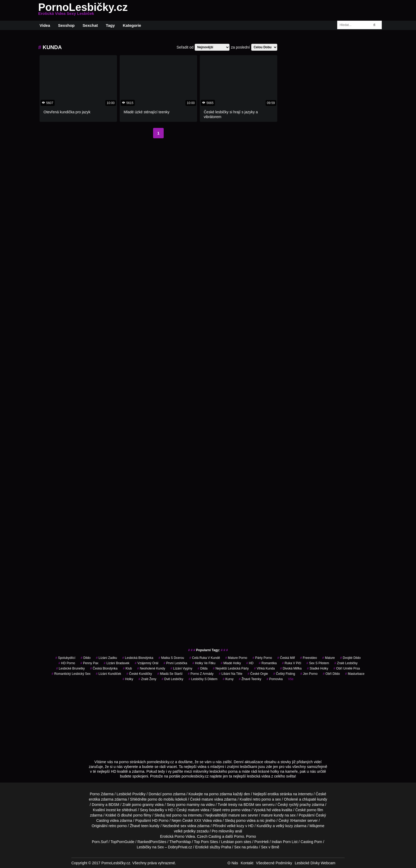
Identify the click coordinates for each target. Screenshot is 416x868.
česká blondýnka (104, 668)
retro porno (262, 799)
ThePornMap (180, 842)
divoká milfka (291, 668)
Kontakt (247, 863)
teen (145, 826)
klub (127, 668)
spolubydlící (65, 658)
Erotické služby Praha (213, 847)
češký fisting (284, 674)
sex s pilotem (318, 663)
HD (250, 663)
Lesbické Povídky (131, 794)
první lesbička (175, 663)
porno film (315, 810)
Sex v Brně (270, 847)
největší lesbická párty (231, 668)
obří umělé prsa (347, 668)
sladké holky (318, 668)
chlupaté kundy (315, 799)
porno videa (246, 821)
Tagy (110, 25)
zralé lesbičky (346, 663)
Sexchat (90, 25)
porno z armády (201, 674)
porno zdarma (220, 794)
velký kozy (285, 826)
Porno (239, 836)
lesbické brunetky (71, 668)
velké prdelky (185, 831)
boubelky (157, 810)
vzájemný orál (147, 663)
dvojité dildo (350, 658)
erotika (273, 794)
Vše (291, 679)
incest (111, 810)
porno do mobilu (161, 799)
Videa (45, 25)
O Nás (233, 863)
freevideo (308, 658)
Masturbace (355, 674)
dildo (86, 658)
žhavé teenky (250, 679)
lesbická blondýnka (138, 658)
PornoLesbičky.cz (83, 10)
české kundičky (139, 674)
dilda (203, 668)
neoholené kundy (151, 668)
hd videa (274, 810)
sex (183, 826)
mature (207, 799)
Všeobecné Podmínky (274, 863)
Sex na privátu (246, 847)
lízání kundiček (108, 674)
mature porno (236, 658)
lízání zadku (106, 658)
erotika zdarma (101, 799)
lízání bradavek (117, 663)
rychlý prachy (300, 805)
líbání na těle (231, 674)
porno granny (143, 805)
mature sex (238, 815)
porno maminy (188, 805)
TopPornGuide (123, 842)
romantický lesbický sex (71, 674)
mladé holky (231, 663)
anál (239, 831)
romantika (268, 663)
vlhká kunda (265, 668)
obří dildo (331, 674)
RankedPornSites (152, 842)
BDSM (114, 805)
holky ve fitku (204, 663)
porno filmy (142, 815)
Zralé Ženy (147, 679)
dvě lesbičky (172, 679)
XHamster (298, 821)
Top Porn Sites (206, 842)
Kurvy (228, 679)
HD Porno (67, 663)
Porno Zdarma (101, 794)
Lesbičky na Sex (150, 847)
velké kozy (235, 826)
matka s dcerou (171, 658)
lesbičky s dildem (203, 679)
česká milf (286, 658)
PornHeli (262, 842)
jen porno (309, 674)
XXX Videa (203, 821)
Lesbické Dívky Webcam (315, 863)
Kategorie (132, 25)
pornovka (275, 679)
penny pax (89, 663)
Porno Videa (185, 836)
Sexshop (66, 25)
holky (128, 679)
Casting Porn (311, 842)
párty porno (262, 658)
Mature (329, 658)
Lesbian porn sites (236, 842)
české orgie (258, 674)
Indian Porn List (285, 842)
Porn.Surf (100, 842)
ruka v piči (292, 663)
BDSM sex (252, 805)
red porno (174, 815)
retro (112, 826)
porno (167, 794)
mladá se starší (170, 674)
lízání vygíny (181, 668)
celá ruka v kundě (205, 658)
